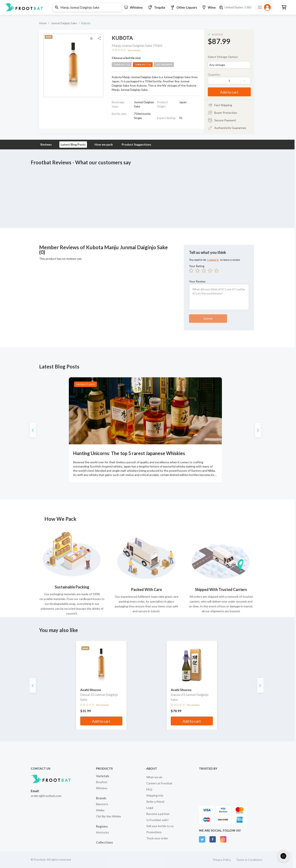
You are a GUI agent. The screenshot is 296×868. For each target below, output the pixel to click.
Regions (102, 826)
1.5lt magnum (164, 64)
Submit (208, 318)
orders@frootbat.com (46, 796)
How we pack (104, 144)
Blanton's (102, 804)
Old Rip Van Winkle (109, 816)
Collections (104, 842)
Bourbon (102, 782)
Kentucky (102, 832)
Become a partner (158, 814)
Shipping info (155, 795)
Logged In (213, 260)
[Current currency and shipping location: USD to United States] (235, 7)
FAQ (149, 789)
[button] (146, 7)
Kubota (86, 23)
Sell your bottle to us (160, 826)
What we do (154, 777)
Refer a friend (155, 802)
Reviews (46, 144)
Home (43, 23)
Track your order (157, 838)
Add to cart (229, 92)
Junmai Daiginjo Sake (64, 23)
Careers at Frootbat (159, 783)
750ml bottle (143, 64)
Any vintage (217, 65)
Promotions (154, 832)
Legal (150, 808)
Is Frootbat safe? (157, 820)
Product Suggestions (136, 144)
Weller (100, 810)
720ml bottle (122, 64)
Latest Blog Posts (73, 144)
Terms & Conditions (249, 860)
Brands (101, 798)
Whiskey (102, 788)
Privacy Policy (222, 860)
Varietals (103, 776)
